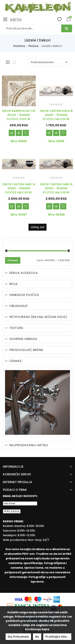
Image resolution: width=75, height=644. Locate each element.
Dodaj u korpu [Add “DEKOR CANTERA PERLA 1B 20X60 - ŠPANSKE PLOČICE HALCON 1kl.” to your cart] (49, 133)
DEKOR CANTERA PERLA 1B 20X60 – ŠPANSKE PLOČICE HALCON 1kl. (56, 115)
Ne (37, 637)
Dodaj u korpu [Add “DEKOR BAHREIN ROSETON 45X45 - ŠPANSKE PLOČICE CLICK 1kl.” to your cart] (12, 133)
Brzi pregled (19, 133)
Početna (19, 46)
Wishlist (59, 19)
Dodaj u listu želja (26, 133)
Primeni (13, 260)
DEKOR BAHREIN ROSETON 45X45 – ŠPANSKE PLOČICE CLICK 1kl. (19, 115)
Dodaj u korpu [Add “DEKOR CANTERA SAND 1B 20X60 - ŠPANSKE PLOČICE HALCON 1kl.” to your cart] (49, 206)
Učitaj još (37, 227)
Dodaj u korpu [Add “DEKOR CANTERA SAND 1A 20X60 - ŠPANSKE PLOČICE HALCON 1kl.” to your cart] (12, 206)
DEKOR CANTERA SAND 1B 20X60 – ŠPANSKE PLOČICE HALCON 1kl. (56, 188)
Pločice (33, 46)
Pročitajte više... (57, 637)
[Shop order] (49, 62)
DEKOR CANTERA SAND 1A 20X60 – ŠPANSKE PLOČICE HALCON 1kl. (19, 188)
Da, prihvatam (18, 637)
